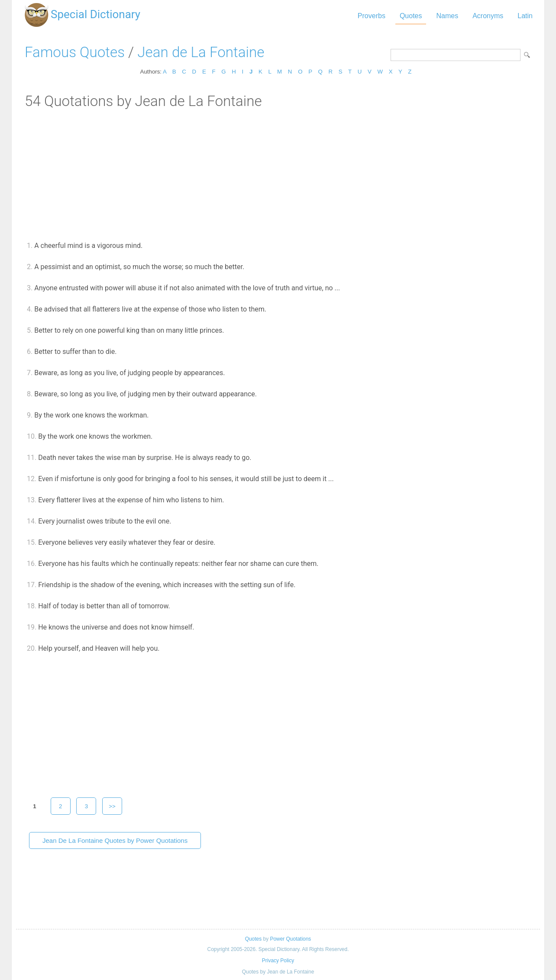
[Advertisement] (278, 174)
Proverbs (372, 16)
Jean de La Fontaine (201, 52)
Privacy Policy (278, 961)
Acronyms (488, 16)
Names (447, 16)
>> (112, 806)
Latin (525, 16)
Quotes (411, 16)
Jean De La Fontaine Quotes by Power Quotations (115, 840)
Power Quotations (290, 939)
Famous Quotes (75, 52)
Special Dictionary (95, 14)
